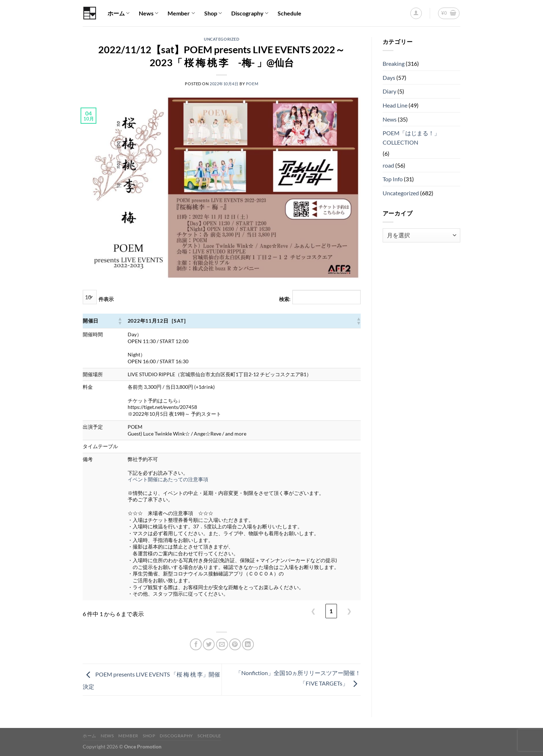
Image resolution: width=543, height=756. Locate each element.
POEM (252, 84)
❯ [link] (349, 611)
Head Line (395, 105)
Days (389, 78)
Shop (213, 13)
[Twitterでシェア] (209, 644)
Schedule (289, 13)
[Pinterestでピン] (235, 644)
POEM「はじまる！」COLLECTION (411, 138)
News (149, 13)
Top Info (393, 179)
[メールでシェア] (222, 644)
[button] (120, 321)
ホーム (118, 13)
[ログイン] (416, 13)
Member (181, 13)
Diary (389, 91)
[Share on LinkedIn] (248, 644)
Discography (250, 13)
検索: (285, 299)
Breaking (394, 63)
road (388, 165)
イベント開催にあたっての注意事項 (168, 479)
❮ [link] (313, 611)
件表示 (106, 299)
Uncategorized (222, 39)
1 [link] (331, 611)
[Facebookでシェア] (196, 644)
